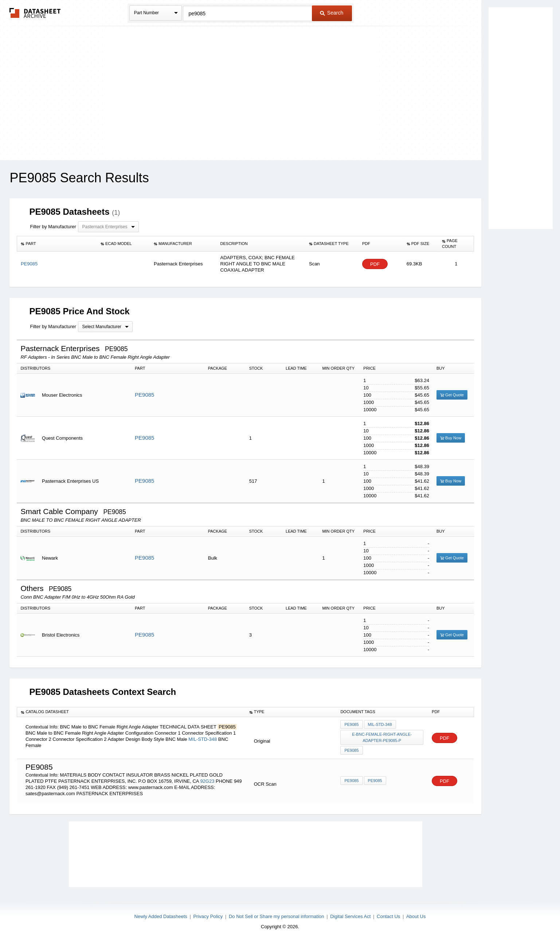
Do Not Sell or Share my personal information (277, 916)
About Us (416, 916)
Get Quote (452, 395)
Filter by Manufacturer (53, 227)
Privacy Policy (208, 916)
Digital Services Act (350, 916)
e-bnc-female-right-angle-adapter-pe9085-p (382, 737)
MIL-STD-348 (203, 739)
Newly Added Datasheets (161, 916)
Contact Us (388, 916)
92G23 (207, 781)
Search (332, 13)
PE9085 (144, 395)
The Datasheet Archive (35, 13)
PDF (375, 264)
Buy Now (451, 438)
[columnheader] (57, 244)
